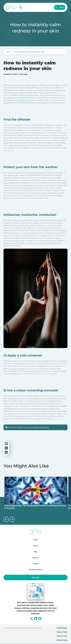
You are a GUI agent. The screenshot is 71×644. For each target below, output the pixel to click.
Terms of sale (62, 632)
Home (8, 52)
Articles (20, 427)
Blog (36, 552)
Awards (35, 558)
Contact (35, 564)
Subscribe (35, 577)
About (35, 546)
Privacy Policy (62, 640)
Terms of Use (62, 636)
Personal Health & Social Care (37, 427)
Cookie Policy (62, 628)
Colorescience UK (23, 100)
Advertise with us (35, 570)
